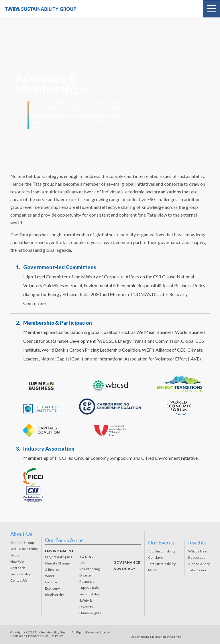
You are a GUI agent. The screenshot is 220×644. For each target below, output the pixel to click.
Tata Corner (197, 570)
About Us (21, 534)
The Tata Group (22, 543)
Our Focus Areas (64, 540)
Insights (197, 542)
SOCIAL (87, 557)
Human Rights (90, 613)
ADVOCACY (124, 569)
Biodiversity (54, 595)
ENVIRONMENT (60, 551)
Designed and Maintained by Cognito (156, 637)
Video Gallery (199, 564)
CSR (82, 563)
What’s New (198, 551)
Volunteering (90, 569)
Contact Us (19, 580)
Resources (197, 557)
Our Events (161, 542)
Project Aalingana (59, 557)
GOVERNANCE (127, 562)
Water (50, 576)
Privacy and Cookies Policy (45, 636)
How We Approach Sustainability (20, 568)
